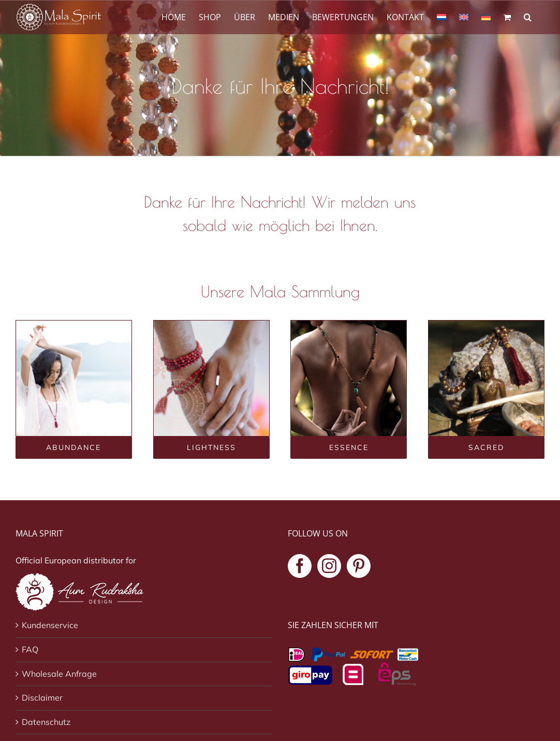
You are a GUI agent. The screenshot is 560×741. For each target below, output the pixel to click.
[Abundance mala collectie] (74, 448)
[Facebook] (300, 566)
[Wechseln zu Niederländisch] (441, 16)
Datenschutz (46, 722)
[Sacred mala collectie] (486, 448)
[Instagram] (329, 566)
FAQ (30, 649)
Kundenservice (50, 625)
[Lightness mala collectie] (211, 448)
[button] (528, 16)
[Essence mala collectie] (349, 448)
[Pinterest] (359, 566)
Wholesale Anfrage (59, 674)
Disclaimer (42, 698)
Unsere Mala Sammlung (280, 291)
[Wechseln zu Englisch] (464, 16)
